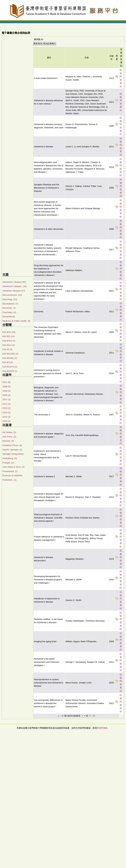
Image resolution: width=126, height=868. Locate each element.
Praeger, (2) (8, 463)
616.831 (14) (9, 336)
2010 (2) (7, 417)
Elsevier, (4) (8, 441)
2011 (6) (7, 382)
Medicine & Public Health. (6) (16, 321)
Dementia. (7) (9, 308)
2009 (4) (7, 395)
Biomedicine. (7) (10, 304)
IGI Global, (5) (9, 432)
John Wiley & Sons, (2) (13, 467)
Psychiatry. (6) (9, 312)
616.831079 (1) (10, 371)
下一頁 (92, 716)
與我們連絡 (102, 728)
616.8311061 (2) (10, 354)
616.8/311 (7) (9, 341)
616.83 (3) (7, 349)
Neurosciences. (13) (12, 295)
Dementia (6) (9, 317)
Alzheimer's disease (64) (14, 282)
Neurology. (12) (10, 299)
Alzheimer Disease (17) (14, 291)
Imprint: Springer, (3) (12, 450)
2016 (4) (7, 391)
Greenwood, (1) (10, 471)
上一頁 (60, 716)
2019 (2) (7, 421)
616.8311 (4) (9, 345)
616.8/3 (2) (8, 362)
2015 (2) (7, 412)
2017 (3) (7, 399)
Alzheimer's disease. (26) (15, 286)
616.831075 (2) (10, 367)
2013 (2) (7, 408)
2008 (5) (7, 387)
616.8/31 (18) (9, 332)
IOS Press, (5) (9, 437)
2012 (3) (7, 404)
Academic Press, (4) (12, 445)
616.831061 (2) (10, 358)
